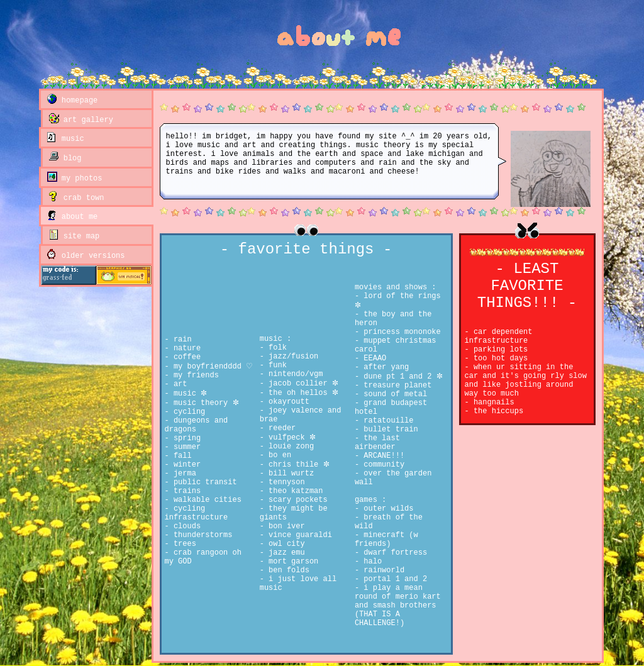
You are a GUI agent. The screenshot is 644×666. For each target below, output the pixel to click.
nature (185, 348)
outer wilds (386, 509)
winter (185, 465)
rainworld (382, 570)
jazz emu (285, 553)
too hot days (499, 358)
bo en (278, 455)
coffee (185, 357)
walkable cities (205, 500)
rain (180, 340)
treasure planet (395, 386)
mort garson (291, 562)
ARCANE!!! (382, 456)
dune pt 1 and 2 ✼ (401, 377)
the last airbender (377, 443)
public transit (203, 482)
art (178, 384)
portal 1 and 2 (393, 579)
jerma (183, 474)
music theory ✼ (204, 403)
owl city (285, 544)
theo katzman (294, 491)
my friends (194, 375)
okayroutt (287, 402)
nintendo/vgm (294, 374)
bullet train (389, 430)
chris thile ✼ (297, 465)
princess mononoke (400, 332)
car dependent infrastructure (499, 336)
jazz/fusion (291, 357)
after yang (384, 367)
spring (185, 438)
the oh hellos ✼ (301, 393)
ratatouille (386, 421)
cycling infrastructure (197, 513)
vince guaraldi (298, 535)
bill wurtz (289, 474)
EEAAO (373, 358)
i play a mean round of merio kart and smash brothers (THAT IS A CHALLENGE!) (398, 606)
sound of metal (393, 394)
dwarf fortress (393, 553)
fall (180, 456)
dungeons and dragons (197, 425)
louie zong (289, 447)
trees (183, 544)
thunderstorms (201, 535)
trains (185, 491)
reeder (280, 428)
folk (275, 348)
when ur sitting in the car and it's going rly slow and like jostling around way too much (526, 380)
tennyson (285, 482)
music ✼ (188, 394)
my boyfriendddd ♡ (211, 367)
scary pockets (296, 500)
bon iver (285, 526)
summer (185, 447)
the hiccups (496, 411)
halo (370, 562)
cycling (187, 412)
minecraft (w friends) (386, 540)
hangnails (492, 402)
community (382, 465)
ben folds (287, 570)
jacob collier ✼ (301, 384)
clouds (185, 526)
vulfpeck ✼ (290, 438)
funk (275, 365)
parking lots (499, 350)
